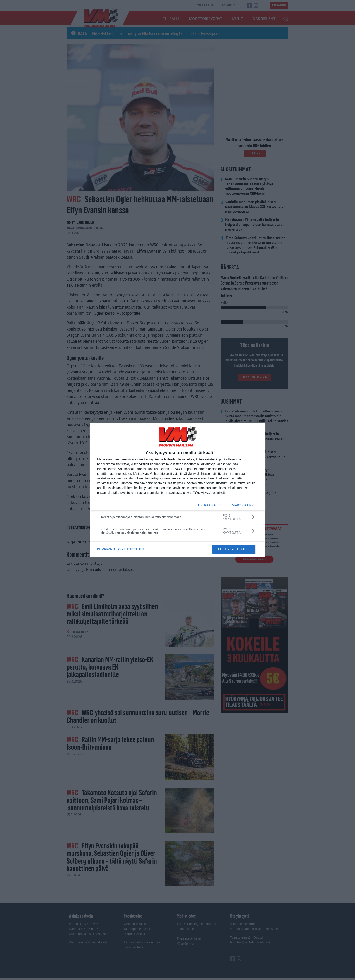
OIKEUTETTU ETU (133, 549)
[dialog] (177, 490)
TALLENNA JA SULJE (234, 549)
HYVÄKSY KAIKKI (241, 505)
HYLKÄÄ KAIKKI (210, 505)
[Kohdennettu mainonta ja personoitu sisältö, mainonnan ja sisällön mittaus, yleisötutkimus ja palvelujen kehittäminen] (177, 531)
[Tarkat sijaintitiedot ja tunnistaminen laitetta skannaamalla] (177, 517)
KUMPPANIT (106, 549)
